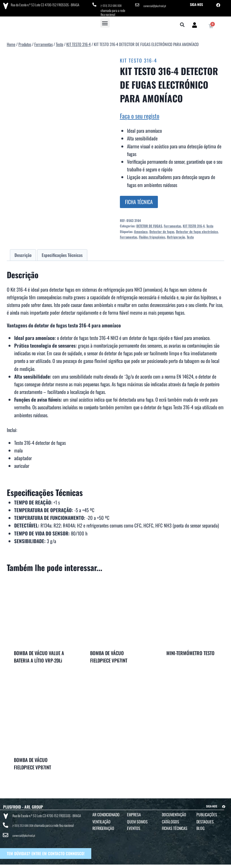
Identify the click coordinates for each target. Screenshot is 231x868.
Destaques (205, 820)
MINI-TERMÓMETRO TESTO (190, 651)
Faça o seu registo (140, 114)
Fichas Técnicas (175, 826)
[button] (105, 21)
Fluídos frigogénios (152, 235)
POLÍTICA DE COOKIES (180, 863)
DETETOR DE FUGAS (149, 224)
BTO (223, 863)
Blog (200, 826)
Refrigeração (176, 235)
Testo (210, 224)
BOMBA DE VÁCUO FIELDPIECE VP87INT (32, 762)
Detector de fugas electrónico (197, 230)
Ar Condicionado (106, 812)
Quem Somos (137, 820)
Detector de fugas (162, 230)
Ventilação (101, 820)
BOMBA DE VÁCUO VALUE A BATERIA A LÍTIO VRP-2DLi (39, 655)
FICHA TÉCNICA (139, 200)
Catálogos (170, 820)
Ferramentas (172, 224)
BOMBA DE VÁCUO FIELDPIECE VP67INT (109, 655)
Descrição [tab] (23, 253)
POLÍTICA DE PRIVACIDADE (145, 863)
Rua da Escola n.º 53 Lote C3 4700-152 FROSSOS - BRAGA (43, 4)
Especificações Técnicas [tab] (62, 253)
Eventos (134, 826)
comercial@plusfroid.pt (157, 4)
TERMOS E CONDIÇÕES (111, 863)
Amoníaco (141, 230)
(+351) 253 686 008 (113, 4)
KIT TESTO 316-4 (138, 58)
